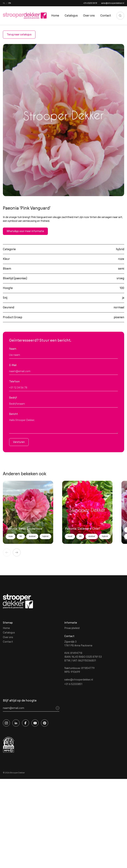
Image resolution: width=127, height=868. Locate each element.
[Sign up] (58, 708)
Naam (13, 349)
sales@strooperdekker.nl (113, 3)
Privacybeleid (72, 628)
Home (55, 16)
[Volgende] (17, 552)
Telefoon (15, 381)
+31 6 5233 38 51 (90, 3)
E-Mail (13, 365)
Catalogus (71, 16)
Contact (106, 16)
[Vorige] (7, 552)
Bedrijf (13, 398)
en (10, 3)
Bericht (14, 414)
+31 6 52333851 (73, 684)
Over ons (89, 16)
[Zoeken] (120, 16)
